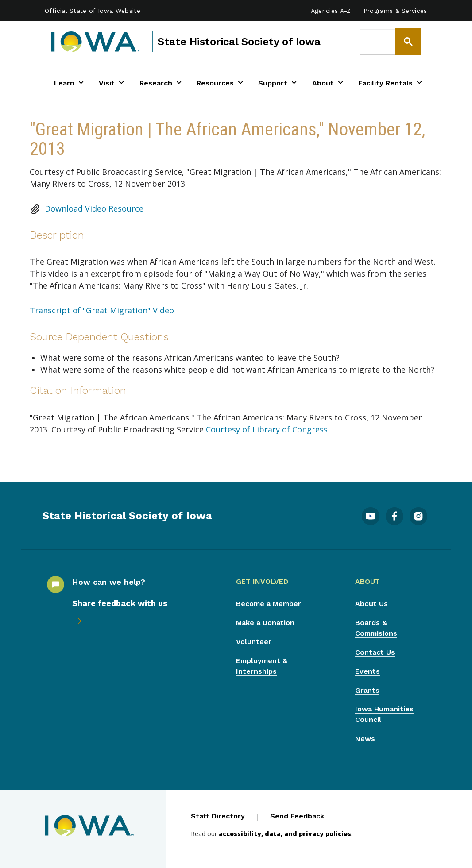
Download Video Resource (94, 208)
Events (368, 671)
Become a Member (269, 604)
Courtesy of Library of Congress (267, 429)
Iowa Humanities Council (384, 714)
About (328, 83)
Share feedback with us (120, 603)
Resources (220, 83)
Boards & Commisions (376, 628)
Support (277, 83)
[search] (377, 42)
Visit (111, 83)
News (365, 739)
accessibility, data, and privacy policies (285, 834)
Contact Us (375, 652)
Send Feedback (297, 816)
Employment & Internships (262, 666)
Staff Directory (218, 816)
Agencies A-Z (331, 11)
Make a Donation (265, 623)
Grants (367, 690)
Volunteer (254, 642)
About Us (371, 604)
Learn (69, 83)
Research (161, 83)
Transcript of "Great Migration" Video (102, 310)
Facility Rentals (390, 83)
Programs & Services (395, 11)
